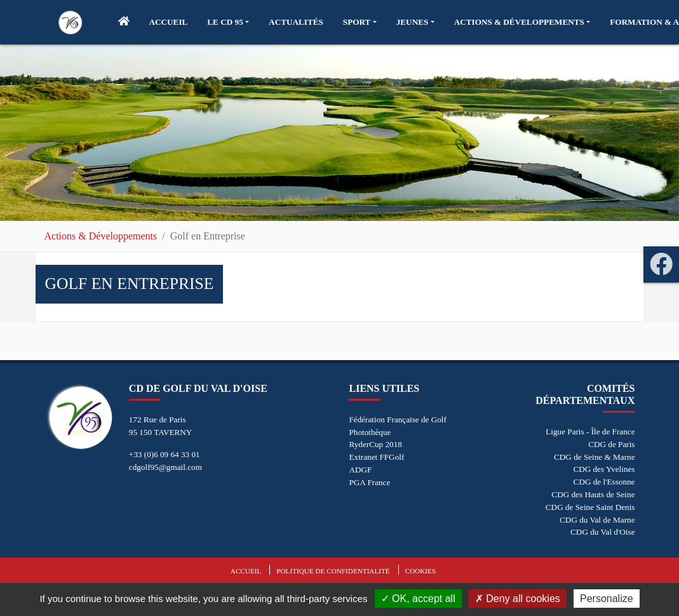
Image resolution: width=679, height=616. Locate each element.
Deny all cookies (518, 599)
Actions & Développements (101, 236)
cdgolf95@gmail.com (165, 467)
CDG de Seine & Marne (594, 457)
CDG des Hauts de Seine (593, 494)
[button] (228, 22)
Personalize (607, 599)
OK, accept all (418, 599)
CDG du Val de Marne (597, 520)
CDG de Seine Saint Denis (590, 507)
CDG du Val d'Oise (602, 532)
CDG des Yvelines (604, 469)
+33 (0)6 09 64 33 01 (165, 454)
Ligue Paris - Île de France (590, 432)
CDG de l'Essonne (604, 482)
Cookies (420, 571)
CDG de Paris (611, 444)
